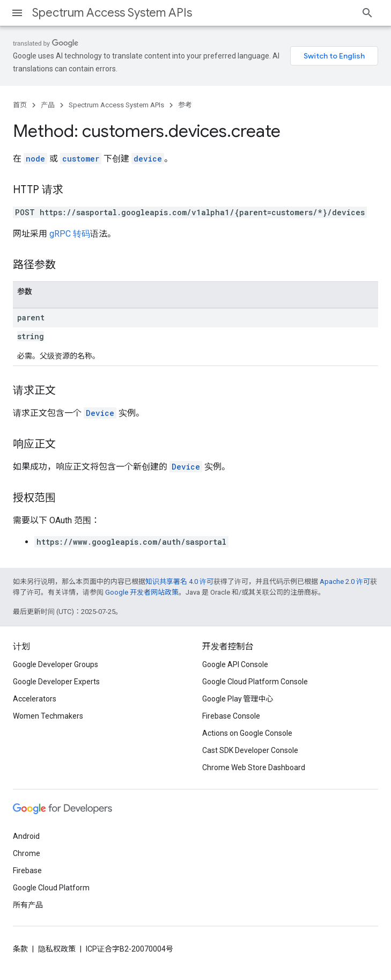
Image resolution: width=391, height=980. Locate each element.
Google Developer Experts (56, 682)
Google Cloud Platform (51, 888)
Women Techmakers (48, 716)
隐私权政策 (57, 949)
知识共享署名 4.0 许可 (179, 582)
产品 (48, 105)
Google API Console (235, 664)
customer (81, 159)
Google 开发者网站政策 (142, 592)
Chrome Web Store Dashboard (254, 767)
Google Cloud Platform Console (255, 682)
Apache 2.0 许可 (345, 582)
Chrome (27, 853)
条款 (20, 949)
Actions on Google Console (247, 733)
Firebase (27, 871)
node (35, 159)
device (148, 159)
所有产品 (28, 905)
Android (26, 836)
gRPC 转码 (70, 234)
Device (100, 413)
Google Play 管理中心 (238, 699)
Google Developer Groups (56, 664)
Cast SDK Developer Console (250, 750)
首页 (20, 105)
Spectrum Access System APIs (112, 13)
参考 (185, 105)
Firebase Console (231, 716)
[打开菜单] (17, 13)
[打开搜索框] (367, 13)
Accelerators (35, 699)
